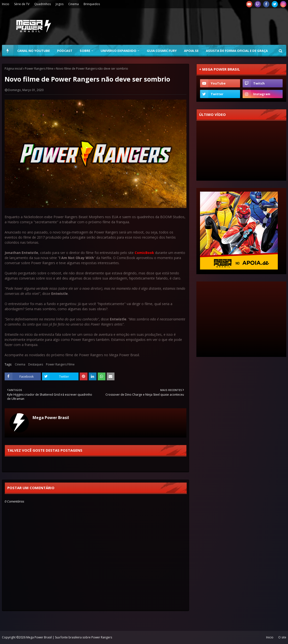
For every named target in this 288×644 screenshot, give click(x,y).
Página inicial (13, 69)
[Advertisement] (241, 319)
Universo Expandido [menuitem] (118, 51)
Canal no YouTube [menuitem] (34, 51)
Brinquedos (92, 4)
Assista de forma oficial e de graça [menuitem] (237, 51)
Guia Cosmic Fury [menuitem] (162, 51)
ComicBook (144, 253)
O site (282, 637)
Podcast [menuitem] (65, 51)
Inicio (6, 4)
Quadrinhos (43, 4)
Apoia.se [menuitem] (191, 51)
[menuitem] (8, 51)
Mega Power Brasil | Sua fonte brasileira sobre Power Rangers (69, 637)
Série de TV (22, 4)
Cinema (74, 4)
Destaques (36, 364)
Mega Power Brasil (51, 418)
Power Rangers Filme (39, 69)
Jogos (60, 4)
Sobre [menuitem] (85, 51)
